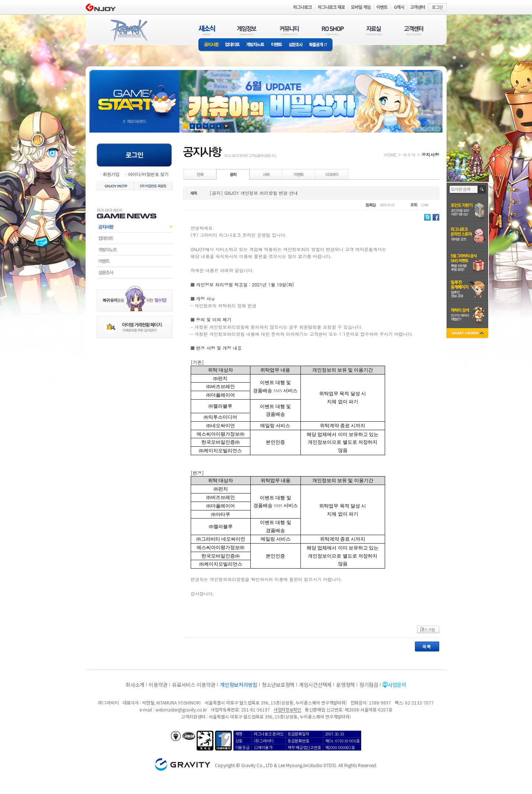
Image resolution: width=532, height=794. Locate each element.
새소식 (409, 154)
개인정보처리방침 (239, 685)
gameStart (134, 94)
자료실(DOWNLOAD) (374, 30)
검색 (482, 189)
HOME (390, 154)
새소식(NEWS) (207, 30)
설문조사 (296, 45)
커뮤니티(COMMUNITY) (289, 30)
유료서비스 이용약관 (194, 685)
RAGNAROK (128, 31)
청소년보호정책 (278, 685)
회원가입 (111, 174)
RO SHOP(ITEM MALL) (333, 30)
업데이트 (232, 45)
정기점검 (369, 685)
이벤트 (276, 45)
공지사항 (210, 45)
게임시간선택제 (315, 685)
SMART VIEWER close (468, 334)
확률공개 (319, 45)
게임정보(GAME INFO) (247, 30)
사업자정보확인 (287, 709)
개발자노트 (255, 45)
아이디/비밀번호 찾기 (148, 174)
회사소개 (135, 685)
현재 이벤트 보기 (226, 126)
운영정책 (346, 685)
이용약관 (158, 685)
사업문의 (397, 685)
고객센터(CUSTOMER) (414, 30)
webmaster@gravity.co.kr (181, 709)
